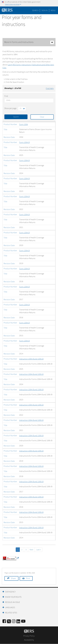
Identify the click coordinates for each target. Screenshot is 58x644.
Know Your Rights (13, 597)
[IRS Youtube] (23, 621)
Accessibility (29, 640)
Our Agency (10, 592)
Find (6, 96)
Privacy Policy (29, 636)
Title (5, 130)
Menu (53, 10)
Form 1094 (24, 124)
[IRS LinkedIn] (18, 622)
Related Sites (11, 613)
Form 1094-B (24, 142)
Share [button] (13, 578)
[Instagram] (14, 621)
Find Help (50, 88)
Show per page (10, 108)
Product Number (10, 124)
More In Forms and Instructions (29, 42)
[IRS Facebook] (4, 621)
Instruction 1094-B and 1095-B (31, 359)
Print (28, 578)
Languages (10, 607)
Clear (42, 117)
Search (35, 10)
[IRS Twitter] (9, 622)
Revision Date (9, 137)
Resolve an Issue (13, 602)
